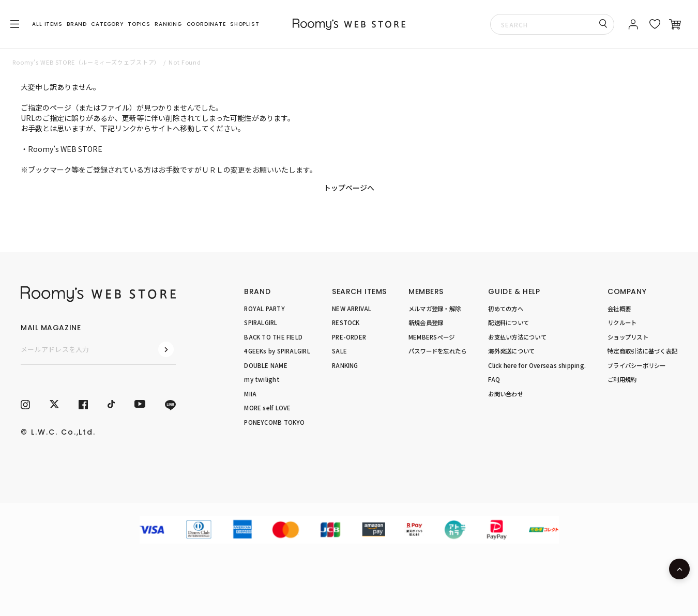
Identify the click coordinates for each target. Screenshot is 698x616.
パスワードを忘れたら (437, 351)
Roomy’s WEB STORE (65, 149)
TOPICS (139, 24)
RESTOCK (346, 322)
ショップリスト (628, 337)
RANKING (168, 24)
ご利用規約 (622, 379)
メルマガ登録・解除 (435, 309)
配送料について (509, 322)
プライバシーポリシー (636, 365)
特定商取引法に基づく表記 (642, 351)
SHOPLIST (245, 24)
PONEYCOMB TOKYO (274, 422)
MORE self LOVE (267, 408)
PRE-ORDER (349, 337)
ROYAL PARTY (264, 309)
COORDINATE (206, 24)
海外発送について (511, 351)
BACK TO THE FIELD (273, 337)
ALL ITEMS (47, 24)
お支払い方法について (517, 337)
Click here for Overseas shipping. (537, 365)
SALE (339, 351)
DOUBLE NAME (266, 365)
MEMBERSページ (431, 337)
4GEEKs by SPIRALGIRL (277, 351)
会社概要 (619, 309)
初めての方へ (505, 309)
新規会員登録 (426, 322)
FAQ (494, 379)
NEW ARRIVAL (352, 309)
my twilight (262, 379)
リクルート (622, 322)
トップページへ (349, 188)
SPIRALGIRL (261, 322)
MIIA (250, 394)
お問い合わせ (505, 394)
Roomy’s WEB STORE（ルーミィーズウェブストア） (86, 62)
